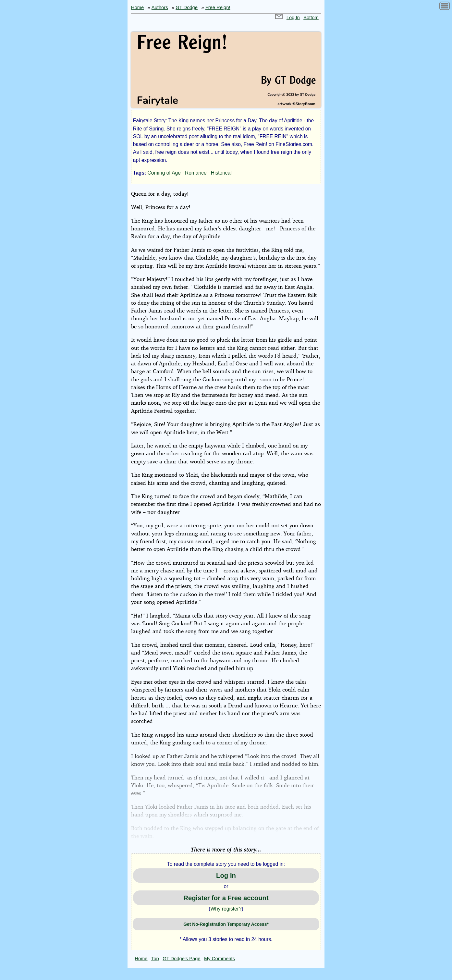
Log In (293, 18)
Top (155, 959)
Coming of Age (164, 173)
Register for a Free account (226, 898)
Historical (221, 173)
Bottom (311, 18)
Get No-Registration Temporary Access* (226, 924)
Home (137, 7)
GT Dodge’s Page (181, 959)
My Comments (220, 959)
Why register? (226, 909)
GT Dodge (187, 7)
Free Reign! (218, 7)
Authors (160, 7)
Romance (196, 173)
